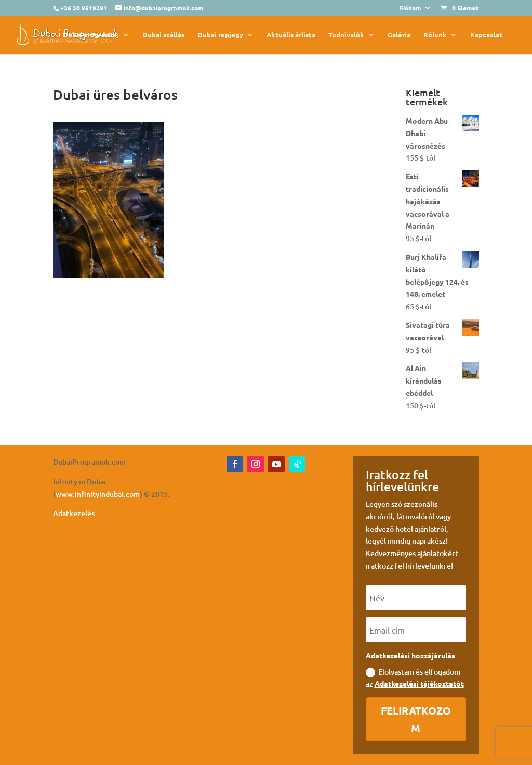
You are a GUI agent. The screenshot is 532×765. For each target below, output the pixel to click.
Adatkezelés (74, 513)
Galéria (399, 35)
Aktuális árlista (291, 35)
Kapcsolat (486, 35)
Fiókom (410, 8)
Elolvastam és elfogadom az (415, 678)
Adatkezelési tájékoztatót (419, 683)
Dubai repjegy (220, 35)
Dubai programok (91, 35)
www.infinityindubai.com (98, 494)
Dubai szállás (163, 35)
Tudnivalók (346, 35)
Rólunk (435, 35)
